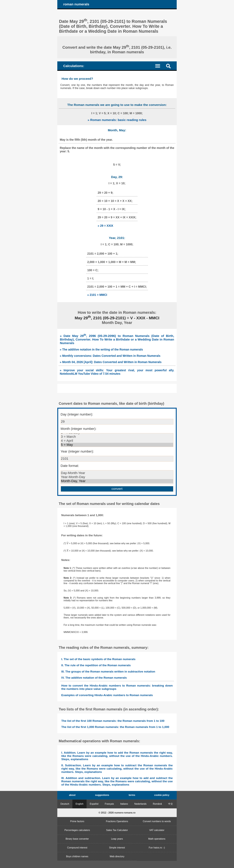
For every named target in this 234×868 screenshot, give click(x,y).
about (72, 795)
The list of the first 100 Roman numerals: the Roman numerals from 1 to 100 (113, 721)
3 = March (117, 437)
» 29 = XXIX (106, 226)
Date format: (70, 466)
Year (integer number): (77, 451)
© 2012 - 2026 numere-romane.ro (117, 813)
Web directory (117, 856)
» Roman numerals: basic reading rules (117, 120)
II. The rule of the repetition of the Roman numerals (96, 665)
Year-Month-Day (117, 477)
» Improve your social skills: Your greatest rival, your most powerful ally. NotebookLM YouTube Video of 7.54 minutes (117, 372)
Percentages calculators (77, 830)
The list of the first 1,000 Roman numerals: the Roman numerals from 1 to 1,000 (115, 727)
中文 (171, 804)
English (80, 804)
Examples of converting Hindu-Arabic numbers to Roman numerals (107, 695)
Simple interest (117, 848)
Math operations (157, 839)
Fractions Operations (117, 821)
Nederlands (140, 804)
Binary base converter (77, 839)
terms (132, 795)
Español (94, 804)
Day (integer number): (77, 414)
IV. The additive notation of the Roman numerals (94, 678)
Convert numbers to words (157, 821)
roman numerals (76, 4)
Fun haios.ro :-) (157, 848)
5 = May (117, 445)
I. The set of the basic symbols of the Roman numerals (98, 659)
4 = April (117, 441)
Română (157, 804)
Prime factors (77, 821)
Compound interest (77, 848)
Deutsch (65, 804)
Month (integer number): (78, 429)
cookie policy (162, 795)
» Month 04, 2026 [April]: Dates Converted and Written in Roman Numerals (111, 362)
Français (109, 804)
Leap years (117, 839)
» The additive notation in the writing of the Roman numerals (101, 349)
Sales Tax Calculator (117, 830)
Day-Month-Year (117, 473)
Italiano (124, 804)
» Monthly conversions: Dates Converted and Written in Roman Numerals (110, 356)
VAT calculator (157, 830)
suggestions (102, 795)
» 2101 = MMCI (97, 295)
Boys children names (77, 856)
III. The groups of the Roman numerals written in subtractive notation (108, 672)
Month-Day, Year (117, 481)
